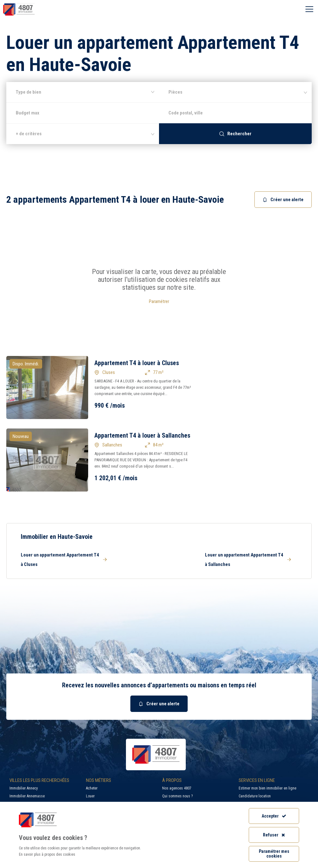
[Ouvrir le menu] (309, 9)
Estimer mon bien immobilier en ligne (267, 788)
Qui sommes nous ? (177, 796)
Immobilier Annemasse (27, 796)
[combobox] (235, 113)
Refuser (274, 835)
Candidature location (255, 796)
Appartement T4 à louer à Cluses (137, 363)
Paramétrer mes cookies (274, 854)
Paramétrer (159, 301)
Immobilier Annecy (24, 788)
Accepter (274, 816)
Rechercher (236, 134)
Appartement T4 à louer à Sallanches (142, 435)
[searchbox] (235, 113)
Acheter (92, 788)
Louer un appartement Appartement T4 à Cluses (64, 560)
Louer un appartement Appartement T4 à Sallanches (248, 560)
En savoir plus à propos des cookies (47, 854)
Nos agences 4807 (177, 788)
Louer (90, 796)
